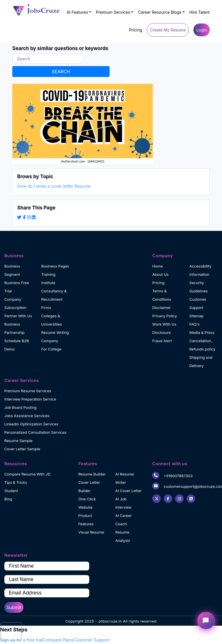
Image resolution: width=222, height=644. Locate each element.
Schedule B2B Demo (17, 345)
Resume (83, 186)
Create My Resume (168, 30)
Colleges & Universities (51, 320)
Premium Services (113, 12)
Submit (14, 607)
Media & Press (202, 332)
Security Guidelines (199, 287)
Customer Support (198, 303)
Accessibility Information (201, 270)
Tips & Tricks (16, 482)
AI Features (77, 12)
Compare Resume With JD (27, 474)
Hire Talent (200, 12)
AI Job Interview (123, 503)
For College (51, 349)
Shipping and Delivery (201, 361)
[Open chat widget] (206, 621)
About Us (160, 274)
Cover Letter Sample (22, 449)
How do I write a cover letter (45, 186)
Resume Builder (92, 474)
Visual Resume (91, 532)
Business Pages (55, 266)
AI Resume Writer (125, 478)
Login (202, 30)
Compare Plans (58, 640)
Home (157, 266)
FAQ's (195, 324)
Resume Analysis (123, 536)
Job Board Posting (20, 407)
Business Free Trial (17, 287)
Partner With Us (18, 316)
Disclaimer (161, 308)
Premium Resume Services (28, 391)
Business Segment (12, 270)
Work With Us (164, 324)
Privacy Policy (164, 316)
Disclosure (161, 332)
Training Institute (48, 279)
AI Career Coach (124, 520)
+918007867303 (172, 475)
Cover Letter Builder (89, 487)
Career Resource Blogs (160, 12)
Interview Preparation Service (30, 399)
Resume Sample (18, 441)
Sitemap (197, 316)
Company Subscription (15, 303)
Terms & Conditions (162, 295)
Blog (8, 499)
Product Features (86, 520)
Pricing (136, 30)
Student (11, 491)
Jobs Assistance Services (27, 416)
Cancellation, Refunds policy (202, 345)
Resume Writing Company (55, 337)
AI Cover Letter (128, 491)
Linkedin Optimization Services (31, 424)
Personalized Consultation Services (35, 432)
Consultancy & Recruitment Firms (54, 299)
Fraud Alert (162, 341)
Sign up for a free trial (21, 640)
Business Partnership (14, 328)
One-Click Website (87, 503)
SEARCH (61, 72)
